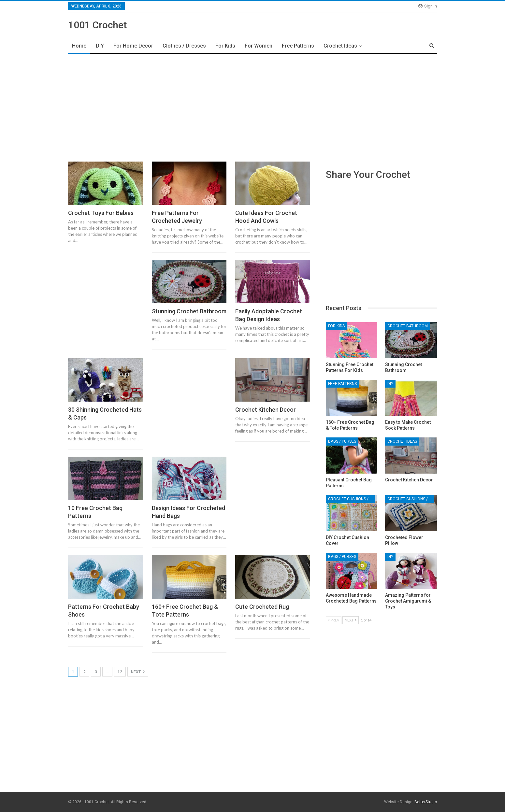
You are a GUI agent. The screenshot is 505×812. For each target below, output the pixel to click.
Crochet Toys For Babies (101, 213)
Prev (334, 620)
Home (79, 46)
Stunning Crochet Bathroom (189, 311)
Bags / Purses (342, 441)
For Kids (225, 46)
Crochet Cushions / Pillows (351, 499)
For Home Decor (133, 46)
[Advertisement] (252, 106)
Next (138, 672)
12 (120, 672)
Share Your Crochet (368, 174)
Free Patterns (298, 46)
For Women (259, 46)
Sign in (428, 6)
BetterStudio (426, 802)
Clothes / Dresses (184, 46)
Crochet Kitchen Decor (266, 410)
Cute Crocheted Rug (262, 607)
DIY (100, 46)
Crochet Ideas (340, 46)
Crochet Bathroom (408, 326)
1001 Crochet (97, 25)
